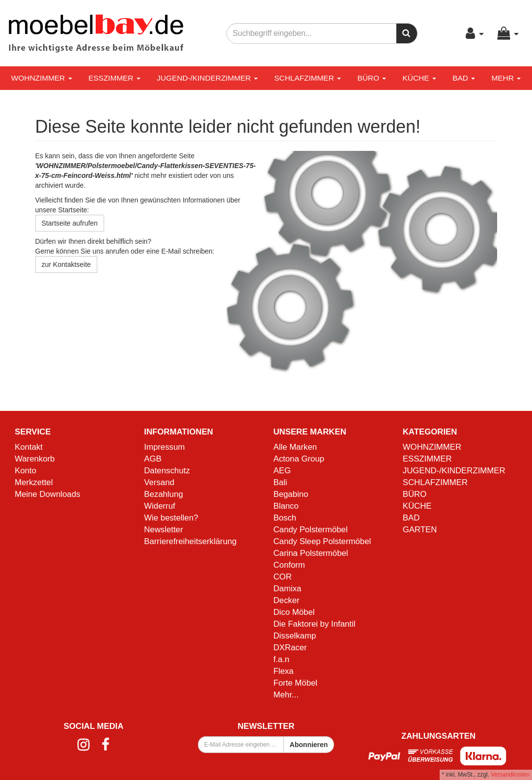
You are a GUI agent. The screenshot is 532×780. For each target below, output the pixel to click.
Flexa (284, 671)
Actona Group (299, 459)
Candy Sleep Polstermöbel (322, 541)
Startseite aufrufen (70, 223)
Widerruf (159, 506)
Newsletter (163, 530)
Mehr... (286, 695)
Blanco (286, 506)
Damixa (288, 589)
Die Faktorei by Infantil (315, 624)
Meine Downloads (47, 494)
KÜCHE (420, 78)
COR (283, 577)
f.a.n (282, 659)
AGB (153, 459)
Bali (280, 482)
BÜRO (372, 78)
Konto (26, 471)
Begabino (291, 494)
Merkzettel (34, 482)
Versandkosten (510, 775)
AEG (282, 471)
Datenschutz (167, 471)
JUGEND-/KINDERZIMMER (207, 78)
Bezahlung (163, 494)
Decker (287, 600)
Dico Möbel (294, 612)
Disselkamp (295, 636)
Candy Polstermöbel (311, 530)
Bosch (285, 518)
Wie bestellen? (171, 518)
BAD (464, 78)
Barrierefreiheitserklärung (190, 541)
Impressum (164, 447)
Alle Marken (295, 447)
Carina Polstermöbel (311, 553)
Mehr (506, 78)
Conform (289, 565)
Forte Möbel (296, 683)
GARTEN (420, 530)
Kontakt (29, 447)
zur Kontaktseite (66, 264)
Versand (159, 482)
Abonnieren (309, 745)
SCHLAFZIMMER (308, 78)
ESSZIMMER (114, 78)
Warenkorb (35, 459)
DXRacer (290, 648)
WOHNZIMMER (42, 78)
